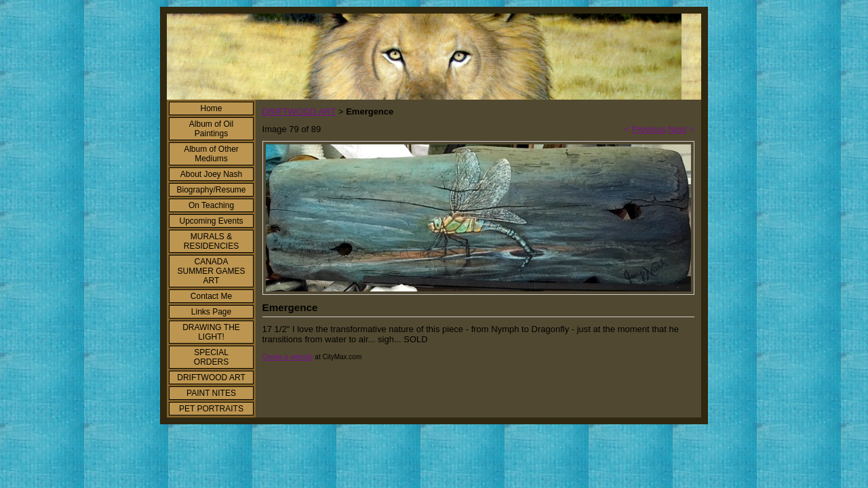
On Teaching (211, 205)
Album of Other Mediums (211, 154)
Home (211, 108)
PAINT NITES (211, 393)
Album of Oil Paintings (211, 129)
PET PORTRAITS (211, 409)
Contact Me (211, 296)
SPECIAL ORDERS (211, 357)
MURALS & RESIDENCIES (211, 241)
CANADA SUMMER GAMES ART (211, 271)
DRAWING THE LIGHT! (211, 332)
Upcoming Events (211, 221)
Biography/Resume (211, 190)
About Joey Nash (211, 174)
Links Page (211, 312)
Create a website (288, 357)
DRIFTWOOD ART (211, 378)
